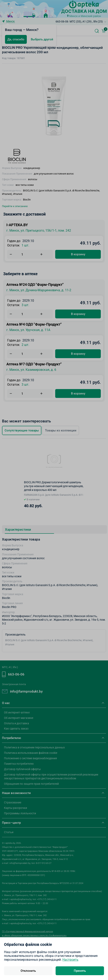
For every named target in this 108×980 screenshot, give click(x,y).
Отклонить (28, 971)
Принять (80, 971)
